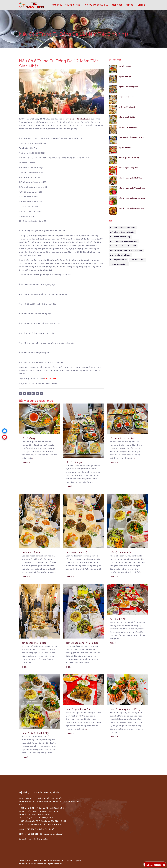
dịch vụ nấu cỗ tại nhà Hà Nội (132, 137)
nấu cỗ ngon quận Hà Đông (131, 178)
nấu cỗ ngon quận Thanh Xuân (132, 188)
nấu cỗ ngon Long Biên (129, 168)
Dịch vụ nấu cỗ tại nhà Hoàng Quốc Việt (126, 250)
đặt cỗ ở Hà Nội (126, 147)
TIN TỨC (130, 5)
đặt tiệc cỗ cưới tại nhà (129, 87)
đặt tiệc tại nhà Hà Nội (129, 127)
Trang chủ (57, 5)
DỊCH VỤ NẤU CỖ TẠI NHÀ (97, 5)
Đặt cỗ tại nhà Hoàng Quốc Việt (123, 246)
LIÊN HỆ (141, 5)
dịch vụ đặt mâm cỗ (127, 107)
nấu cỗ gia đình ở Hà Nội (130, 158)
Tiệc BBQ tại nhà (138, 260)
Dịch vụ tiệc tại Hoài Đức (120, 255)
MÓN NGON (117, 5)
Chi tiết (26, 463)
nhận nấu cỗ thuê (126, 97)
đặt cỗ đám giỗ (125, 77)
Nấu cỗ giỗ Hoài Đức (118, 260)
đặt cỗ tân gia (125, 66)
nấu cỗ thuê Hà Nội (127, 117)
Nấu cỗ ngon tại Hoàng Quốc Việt (124, 241)
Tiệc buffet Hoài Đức (119, 264)
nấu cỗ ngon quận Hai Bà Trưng (133, 198)
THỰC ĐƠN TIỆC (73, 5)
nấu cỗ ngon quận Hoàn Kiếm (132, 208)
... (33, 458)
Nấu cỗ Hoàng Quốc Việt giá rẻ (123, 228)
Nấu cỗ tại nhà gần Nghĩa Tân (122, 232)
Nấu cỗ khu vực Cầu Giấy (120, 237)
